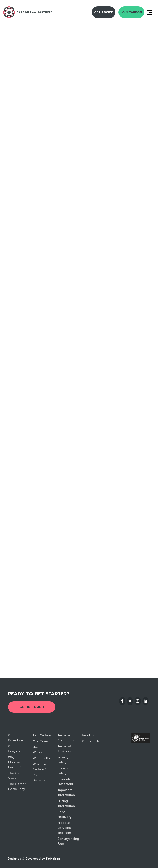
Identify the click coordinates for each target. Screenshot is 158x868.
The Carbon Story (17, 776)
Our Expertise (15, 738)
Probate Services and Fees (64, 828)
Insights (88, 735)
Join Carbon (131, 12)
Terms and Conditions (66, 738)
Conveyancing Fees (67, 841)
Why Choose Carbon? (15, 762)
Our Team (40, 741)
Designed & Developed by (34, 859)
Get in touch (32, 707)
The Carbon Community (17, 787)
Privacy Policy (63, 760)
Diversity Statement (65, 782)
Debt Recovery (64, 814)
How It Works (38, 750)
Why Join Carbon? (39, 767)
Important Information (66, 793)
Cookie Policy (63, 771)
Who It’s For (42, 758)
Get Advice (104, 12)
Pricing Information (66, 803)
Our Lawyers (14, 749)
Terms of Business (64, 749)
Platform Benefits (39, 778)
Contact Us (91, 741)
